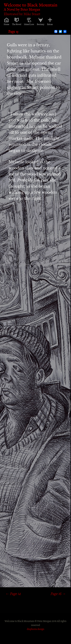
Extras (50, 24)
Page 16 (58, 594)
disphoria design (36, 629)
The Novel (17, 24)
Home (7, 24)
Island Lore (29, 24)
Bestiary (41, 24)
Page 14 (13, 594)
